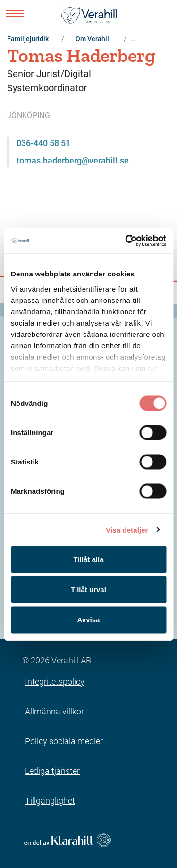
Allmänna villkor (55, 711)
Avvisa (89, 620)
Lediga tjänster (52, 771)
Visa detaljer (127, 529)
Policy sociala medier (64, 741)
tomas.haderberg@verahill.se (73, 160)
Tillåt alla (89, 559)
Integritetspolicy (55, 682)
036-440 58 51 (43, 143)
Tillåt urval (88, 589)
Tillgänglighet (50, 801)
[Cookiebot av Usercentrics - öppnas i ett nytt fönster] (126, 241)
